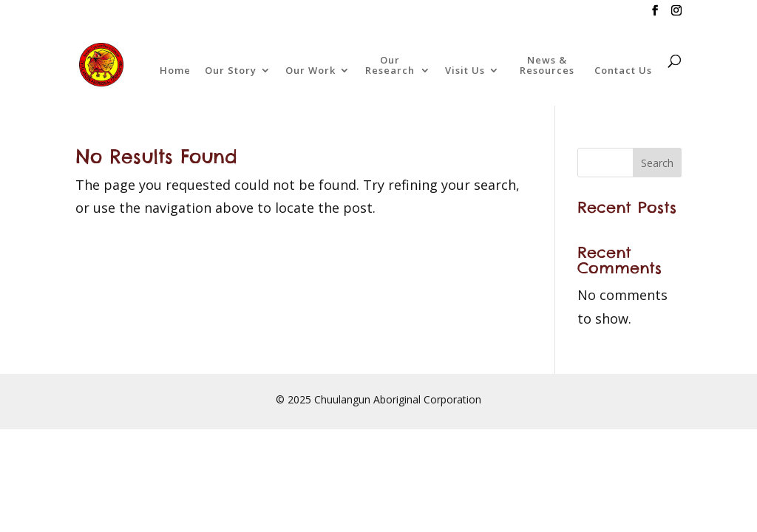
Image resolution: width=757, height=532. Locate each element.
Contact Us (623, 71)
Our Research (390, 66)
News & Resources (547, 66)
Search (657, 163)
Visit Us (465, 71)
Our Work (310, 71)
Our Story (231, 71)
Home (175, 71)
